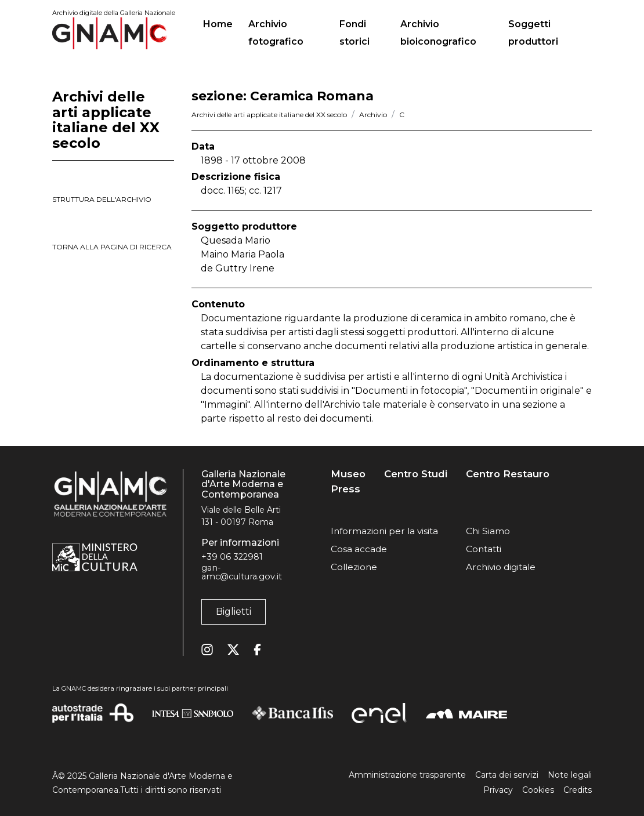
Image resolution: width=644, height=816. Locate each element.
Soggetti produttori (533, 33)
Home (222, 23)
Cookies (538, 790)
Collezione (354, 567)
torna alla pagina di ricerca (112, 247)
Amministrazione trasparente (407, 775)
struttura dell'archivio (102, 199)
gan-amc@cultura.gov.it (242, 572)
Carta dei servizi (507, 775)
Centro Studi (416, 474)
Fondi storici (354, 33)
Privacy (498, 790)
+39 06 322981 (232, 557)
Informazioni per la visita (384, 531)
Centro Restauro (508, 474)
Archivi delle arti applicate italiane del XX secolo (269, 115)
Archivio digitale (501, 567)
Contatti (484, 549)
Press (345, 489)
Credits (578, 790)
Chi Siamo (488, 531)
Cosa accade (359, 549)
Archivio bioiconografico (438, 33)
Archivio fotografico (276, 33)
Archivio (373, 115)
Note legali (570, 775)
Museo (348, 474)
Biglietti (234, 612)
